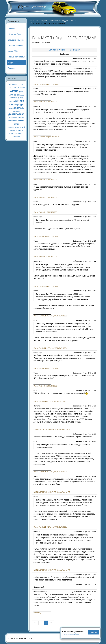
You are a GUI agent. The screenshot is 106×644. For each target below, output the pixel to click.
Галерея (11, 68)
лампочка (16, 136)
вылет (11, 101)
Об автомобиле (15, 34)
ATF (10, 85)
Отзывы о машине (16, 40)
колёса (19, 130)
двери (11, 108)
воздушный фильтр (16, 98)
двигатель (19, 108)
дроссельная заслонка (16, 117)
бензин (17, 95)
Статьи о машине (15, 46)
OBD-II (16, 88)
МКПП (11, 95)
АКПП (14, 91)
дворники (16, 111)
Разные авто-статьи (16, 57)
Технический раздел (59, 21)
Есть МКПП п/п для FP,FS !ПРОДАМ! (65, 50)
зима (21, 120)
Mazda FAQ (13, 51)
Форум (11, 62)
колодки (12, 131)
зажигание (13, 121)
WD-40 (22, 88)
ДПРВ (21, 92)
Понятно (94, 632)
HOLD (10, 88)
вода (22, 95)
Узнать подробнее (71, 634)
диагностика (16, 114)
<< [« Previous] (35, 623)
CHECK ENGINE (18, 85)
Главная (11, 29)
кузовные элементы (16, 134)
